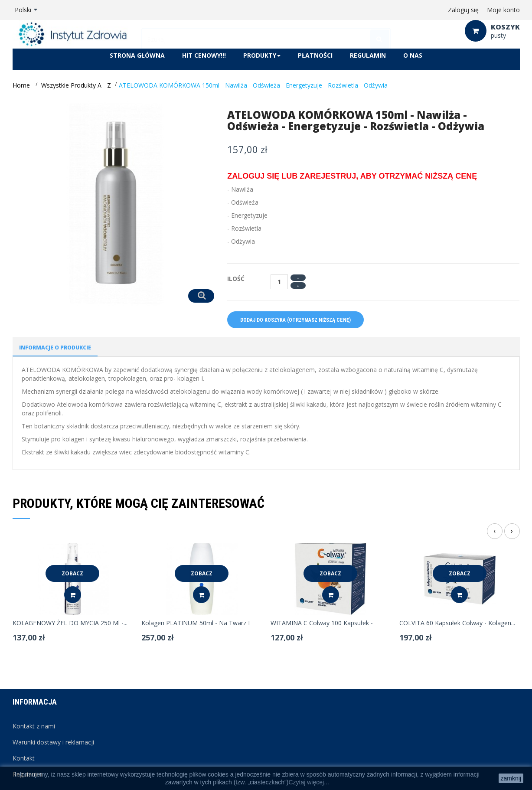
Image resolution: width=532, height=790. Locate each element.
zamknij (511, 778)
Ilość (236, 279)
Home (21, 85)
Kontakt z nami (34, 726)
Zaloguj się (463, 10)
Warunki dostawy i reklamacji (53, 742)
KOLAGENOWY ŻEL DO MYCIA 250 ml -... (70, 623)
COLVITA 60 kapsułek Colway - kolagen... (457, 623)
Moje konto (503, 10)
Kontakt (24, 758)
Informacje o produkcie (55, 348)
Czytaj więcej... (308, 782)
